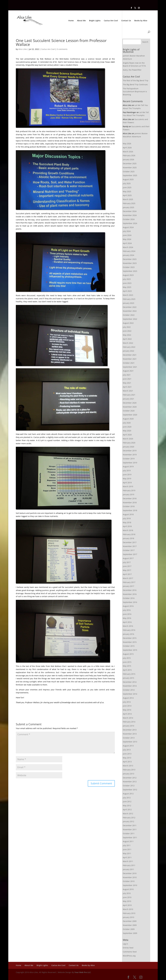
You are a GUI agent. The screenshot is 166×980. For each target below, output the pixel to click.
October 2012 (129, 786)
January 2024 (128, 255)
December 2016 (130, 590)
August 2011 (128, 841)
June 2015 (127, 662)
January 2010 (128, 917)
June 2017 (127, 566)
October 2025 (129, 172)
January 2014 (128, 726)
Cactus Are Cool (111, 21)
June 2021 (127, 379)
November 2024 (130, 215)
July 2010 (127, 893)
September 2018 (130, 510)
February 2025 (129, 203)
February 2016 (129, 630)
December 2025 (130, 163)
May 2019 (127, 479)
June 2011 (127, 849)
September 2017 (130, 554)
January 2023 (128, 303)
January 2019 (128, 494)
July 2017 (127, 562)
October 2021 (129, 363)
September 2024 (130, 223)
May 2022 (127, 335)
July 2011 (127, 845)
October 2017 (129, 550)
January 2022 (128, 351)
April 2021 (127, 387)
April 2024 (127, 243)
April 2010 (127, 905)
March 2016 (128, 626)
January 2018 (128, 538)
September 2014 (130, 694)
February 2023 (129, 299)
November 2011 (130, 829)
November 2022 (130, 311)
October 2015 (129, 646)
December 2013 (130, 730)
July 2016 (127, 610)
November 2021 (130, 359)
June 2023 (127, 283)
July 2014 (127, 702)
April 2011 (127, 857)
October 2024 (129, 219)
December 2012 (130, 778)
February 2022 (129, 347)
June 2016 (127, 614)
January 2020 (128, 447)
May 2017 (127, 570)
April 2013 (127, 762)
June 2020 (127, 427)
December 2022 (130, 307)
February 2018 (129, 534)
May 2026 (127, 144)
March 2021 (128, 391)
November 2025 (130, 167)
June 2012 (127, 801)
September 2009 (130, 933)
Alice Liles (23, 49)
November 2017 (130, 546)
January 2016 (128, 634)
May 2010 (127, 901)
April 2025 (127, 195)
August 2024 (128, 227)
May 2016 (127, 618)
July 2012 (127, 798)
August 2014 (128, 698)
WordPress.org (129, 956)
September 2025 (130, 175)
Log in (125, 944)
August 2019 (128, 466)
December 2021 (130, 355)
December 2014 (130, 682)
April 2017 (127, 574)
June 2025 (127, 187)
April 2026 (127, 148)
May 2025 (127, 191)
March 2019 (128, 486)
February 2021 (129, 395)
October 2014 (129, 690)
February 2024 (129, 251)
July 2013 (127, 750)
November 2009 (130, 925)
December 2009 (130, 921)
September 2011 (130, 837)
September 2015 (130, 650)
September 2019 (130, 463)
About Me (81, 21)
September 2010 (130, 885)
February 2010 (129, 913)
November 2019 (130, 455)
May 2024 (127, 239)
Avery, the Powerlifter (132, 70)
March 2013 (128, 766)
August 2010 (128, 889)
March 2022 (128, 343)
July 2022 (127, 327)
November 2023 (130, 263)
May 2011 (127, 853)
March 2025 (128, 199)
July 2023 (127, 279)
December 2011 (130, 825)
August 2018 (128, 514)
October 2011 (129, 833)
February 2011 (129, 865)
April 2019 (127, 483)
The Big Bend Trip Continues (135, 84)
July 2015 (127, 658)
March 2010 (128, 909)
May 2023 (127, 287)
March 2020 (128, 439)
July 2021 (127, 375)
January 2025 (128, 207)
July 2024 (127, 231)
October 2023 (129, 267)
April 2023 (127, 291)
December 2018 (130, 498)
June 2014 (127, 706)
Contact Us (126, 21)
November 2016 (130, 594)
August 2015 (128, 654)
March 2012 (128, 814)
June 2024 (127, 235)
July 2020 (127, 423)
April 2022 (127, 339)
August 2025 (128, 179)
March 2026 (128, 152)
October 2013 (129, 738)
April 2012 (127, 810)
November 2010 (130, 877)
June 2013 (127, 754)
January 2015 (128, 678)
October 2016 (129, 598)
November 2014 (130, 686)
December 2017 (130, 542)
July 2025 (127, 183)
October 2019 (129, 459)
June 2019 (127, 475)
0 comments (62, 49)
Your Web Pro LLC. (83, 972)
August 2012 (128, 794)
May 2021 (127, 383)
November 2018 (130, 502)
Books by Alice (141, 21)
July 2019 (127, 471)
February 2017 (129, 582)
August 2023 (128, 275)
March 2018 (128, 530)
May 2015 (127, 666)
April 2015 (127, 670)
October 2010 (129, 881)
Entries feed (128, 948)
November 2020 (130, 407)
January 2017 (128, 586)
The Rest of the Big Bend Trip (136, 80)
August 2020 (128, 419)
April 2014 (127, 714)
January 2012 (128, 821)
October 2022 (129, 315)
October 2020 (129, 411)
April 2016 (127, 622)
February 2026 (129, 155)
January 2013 (128, 774)
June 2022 (127, 331)
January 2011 (128, 869)
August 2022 (128, 323)
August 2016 (128, 606)
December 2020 (130, 403)
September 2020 (130, 415)
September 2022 (130, 319)
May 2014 (127, 710)
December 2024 (130, 211)
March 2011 (128, 861)
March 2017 (128, 578)
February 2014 (129, 722)
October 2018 (129, 506)
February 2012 (129, 818)
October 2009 (129, 929)
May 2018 (127, 522)
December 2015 (130, 638)
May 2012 (127, 806)
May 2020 (127, 431)
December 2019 (130, 451)
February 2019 (129, 490)
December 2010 (130, 873)
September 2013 (130, 742)
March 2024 (128, 247)
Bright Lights (95, 21)
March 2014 (128, 718)
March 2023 (128, 295)
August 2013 (128, 746)
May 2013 (127, 758)
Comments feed (130, 952)
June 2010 (127, 897)
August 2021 (128, 371)
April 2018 (127, 526)
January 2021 (128, 399)
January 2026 (128, 159)
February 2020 (129, 443)
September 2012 (130, 790)
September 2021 (130, 367)
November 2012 (130, 782)
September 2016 (130, 602)
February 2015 (129, 674)
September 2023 (130, 271)
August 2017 (128, 558)
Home (71, 21)
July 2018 (127, 518)
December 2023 (130, 259)
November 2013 (130, 734)
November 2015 (130, 642)
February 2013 (129, 770)
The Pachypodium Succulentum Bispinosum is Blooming (135, 92)
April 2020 (127, 435)
